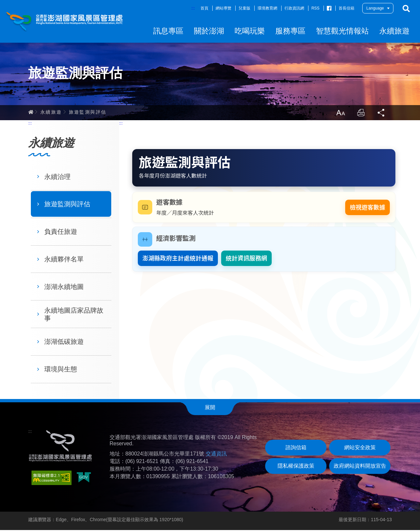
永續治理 (57, 178)
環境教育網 (267, 8)
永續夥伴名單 (64, 261)
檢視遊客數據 (367, 209)
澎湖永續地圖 (64, 289)
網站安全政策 (360, 449)
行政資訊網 (294, 8)
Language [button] (375, 8)
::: (193, 8)
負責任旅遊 (61, 233)
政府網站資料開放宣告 (360, 468)
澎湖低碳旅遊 (64, 344)
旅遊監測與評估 (88, 113)
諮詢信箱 (296, 449)
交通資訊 (216, 456)
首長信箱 (346, 8)
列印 (360, 114)
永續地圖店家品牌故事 (74, 316)
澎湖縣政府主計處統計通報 (178, 260)
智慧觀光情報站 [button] (342, 31)
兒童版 (244, 8)
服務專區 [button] (290, 31)
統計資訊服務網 (246, 260)
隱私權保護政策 (296, 468)
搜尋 (406, 9)
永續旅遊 (51, 113)
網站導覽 (223, 8)
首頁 (204, 8)
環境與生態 (61, 371)
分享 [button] (381, 114)
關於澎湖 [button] (209, 31)
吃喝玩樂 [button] (250, 31)
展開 (210, 409)
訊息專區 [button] (168, 31)
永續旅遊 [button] (394, 31)
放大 (339, 114)
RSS (315, 8)
